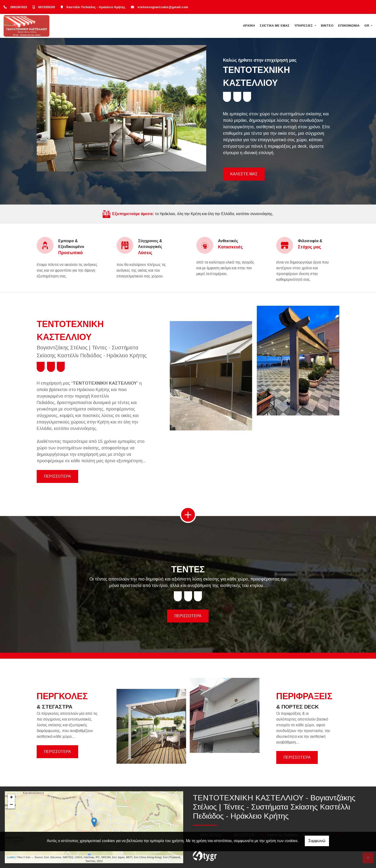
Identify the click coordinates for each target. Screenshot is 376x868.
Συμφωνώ (317, 841)
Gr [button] (367, 26)
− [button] (11, 805)
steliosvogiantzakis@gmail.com (163, 7)
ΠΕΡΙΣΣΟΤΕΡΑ (57, 476)
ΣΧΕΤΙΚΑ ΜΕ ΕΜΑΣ (275, 26)
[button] (49, 108)
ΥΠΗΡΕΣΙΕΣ (304, 26)
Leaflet (11, 857)
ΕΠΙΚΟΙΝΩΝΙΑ (349, 26)
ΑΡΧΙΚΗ (249, 26)
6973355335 (47, 7)
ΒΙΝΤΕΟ (327, 26)
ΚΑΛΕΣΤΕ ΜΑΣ (244, 174)
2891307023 (18, 7)
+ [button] (11, 798)
